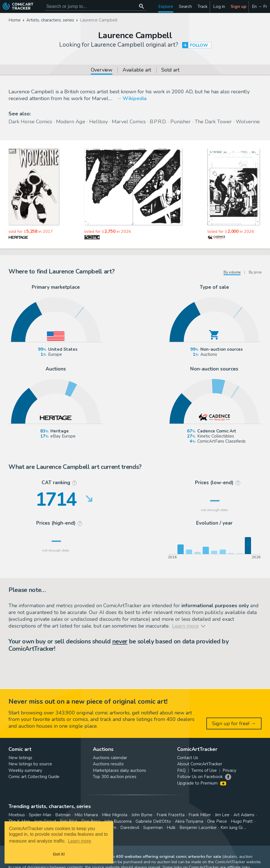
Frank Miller (200, 815)
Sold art (170, 70)
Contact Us (188, 758)
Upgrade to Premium (202, 783)
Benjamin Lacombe (198, 828)
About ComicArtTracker (200, 764)
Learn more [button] (80, 841)
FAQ (181, 770)
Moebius (17, 815)
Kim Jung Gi (232, 828)
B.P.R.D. (158, 122)
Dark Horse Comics (30, 122)
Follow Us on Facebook (200, 777)
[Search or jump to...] (142, 6)
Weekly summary (25, 770)
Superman (153, 828)
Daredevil (130, 828)
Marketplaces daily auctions (119, 770)
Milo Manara (86, 815)
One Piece (217, 821)
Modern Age (71, 122)
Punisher (181, 122)
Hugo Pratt (242, 821)
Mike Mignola (115, 815)
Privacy (229, 770)
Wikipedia (135, 98)
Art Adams (244, 815)
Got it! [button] (59, 854)
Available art (137, 70)
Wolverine (248, 122)
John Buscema (118, 821)
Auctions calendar (110, 758)
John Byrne (142, 815)
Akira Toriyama (189, 821)
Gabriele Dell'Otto (153, 821)
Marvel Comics (129, 122)
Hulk (171, 828)
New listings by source (30, 764)
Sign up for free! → (234, 723)
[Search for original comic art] (96, 6)
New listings (20, 758)
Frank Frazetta (171, 815)
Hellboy (98, 122)
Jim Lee (222, 815)
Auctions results (108, 764)
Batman (63, 815)
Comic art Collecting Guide (34, 777)
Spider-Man (40, 815)
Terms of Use (204, 770)
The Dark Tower (213, 122)
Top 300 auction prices (115, 777)
